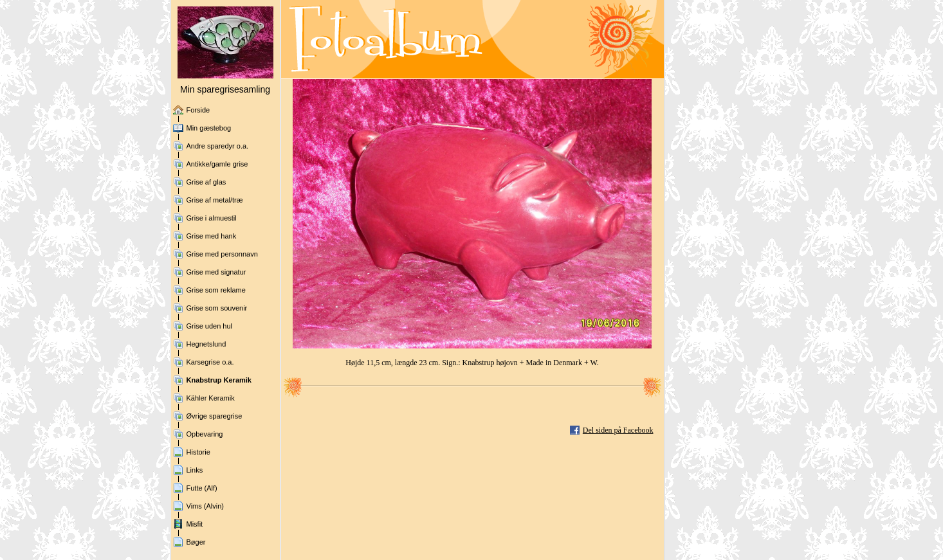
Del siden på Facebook (618, 430)
